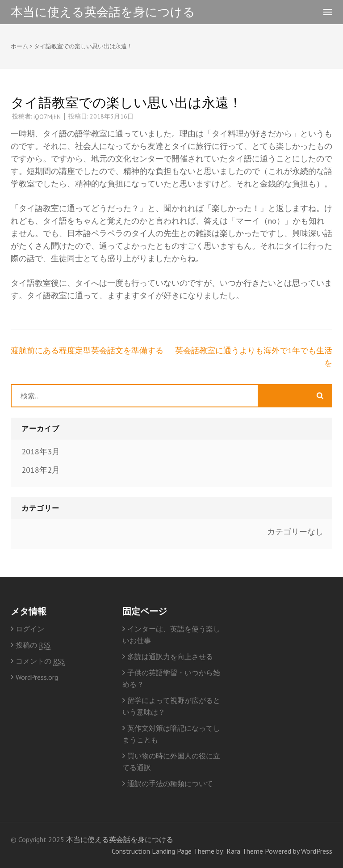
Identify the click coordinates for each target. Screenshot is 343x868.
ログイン (30, 629)
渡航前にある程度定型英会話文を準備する (87, 350)
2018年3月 (41, 451)
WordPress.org (37, 677)
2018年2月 (41, 470)
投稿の (33, 645)
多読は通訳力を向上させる (170, 656)
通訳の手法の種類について (170, 783)
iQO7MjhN (47, 117)
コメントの (40, 661)
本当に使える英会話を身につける (103, 12)
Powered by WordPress (299, 851)
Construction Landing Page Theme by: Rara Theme (187, 851)
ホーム (19, 46)
